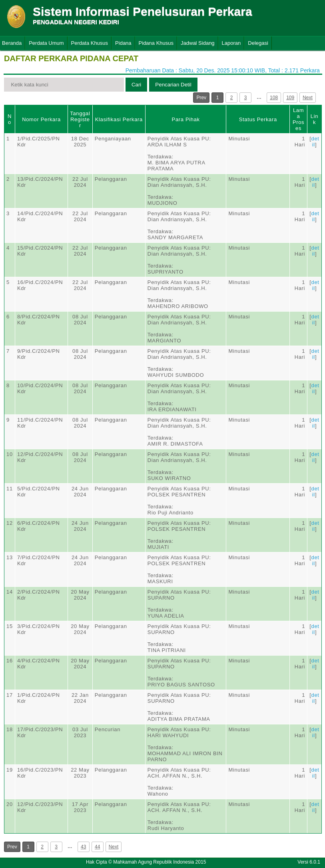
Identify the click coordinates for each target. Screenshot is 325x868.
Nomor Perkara (41, 119)
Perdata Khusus (90, 43)
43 (83, 847)
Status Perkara (258, 119)
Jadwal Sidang (198, 43)
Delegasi (258, 43)
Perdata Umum (46, 43)
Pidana (123, 43)
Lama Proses (298, 119)
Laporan (231, 43)
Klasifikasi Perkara (119, 119)
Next (308, 98)
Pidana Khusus (156, 43)
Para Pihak (186, 119)
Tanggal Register (80, 119)
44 (97, 847)
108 (274, 98)
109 (290, 98)
